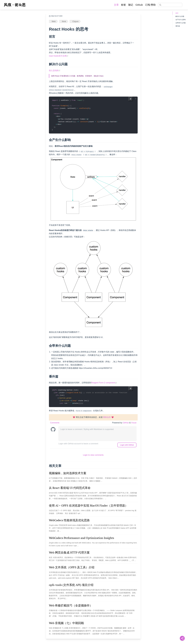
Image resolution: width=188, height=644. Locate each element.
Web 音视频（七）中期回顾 (66, 624)
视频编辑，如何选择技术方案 (68, 474)
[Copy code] (131, 99)
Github (139, 5)
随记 (131, 5)
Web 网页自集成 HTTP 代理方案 (69, 554)
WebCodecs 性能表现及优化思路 (69, 522)
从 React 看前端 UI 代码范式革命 (70, 489)
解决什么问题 (180, 16)
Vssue (134, 424)
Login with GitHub (127, 446)
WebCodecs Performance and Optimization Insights (81, 539)
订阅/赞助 (150, 5)
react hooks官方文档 (59, 56)
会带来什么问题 (181, 23)
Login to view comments (93, 456)
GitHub (126, 424)
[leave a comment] (97, 435)
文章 (116, 5)
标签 (123, 5)
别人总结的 (55, 70)
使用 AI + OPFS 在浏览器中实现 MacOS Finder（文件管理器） (88, 507)
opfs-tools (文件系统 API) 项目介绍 (71, 586)
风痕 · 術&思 (15, 5)
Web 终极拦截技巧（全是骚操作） (71, 607)
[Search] (170, 5)
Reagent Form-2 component (104, 384)
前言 (177, 13)
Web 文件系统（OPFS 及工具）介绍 (72, 569)
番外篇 (178, 26)
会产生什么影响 (181, 20)
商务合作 (107, 419)
